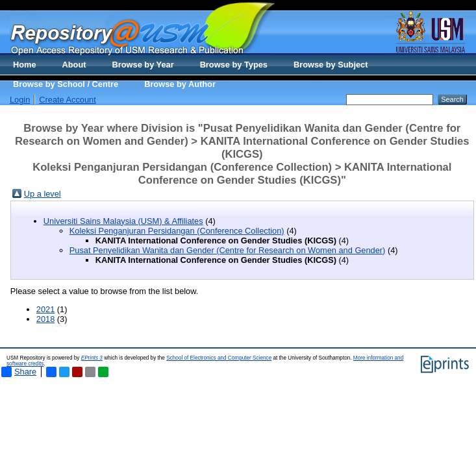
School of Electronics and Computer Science (219, 358)
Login (20, 100)
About (74, 65)
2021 (45, 309)
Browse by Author (180, 84)
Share (19, 372)
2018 (45, 319)
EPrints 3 (92, 358)
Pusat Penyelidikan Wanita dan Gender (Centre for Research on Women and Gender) (228, 250)
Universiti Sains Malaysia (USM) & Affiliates (123, 221)
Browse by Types (234, 65)
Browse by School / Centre (66, 84)
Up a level (43, 194)
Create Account (68, 100)
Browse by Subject (331, 65)
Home (25, 65)
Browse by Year (143, 65)
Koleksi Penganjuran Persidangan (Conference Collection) (177, 231)
